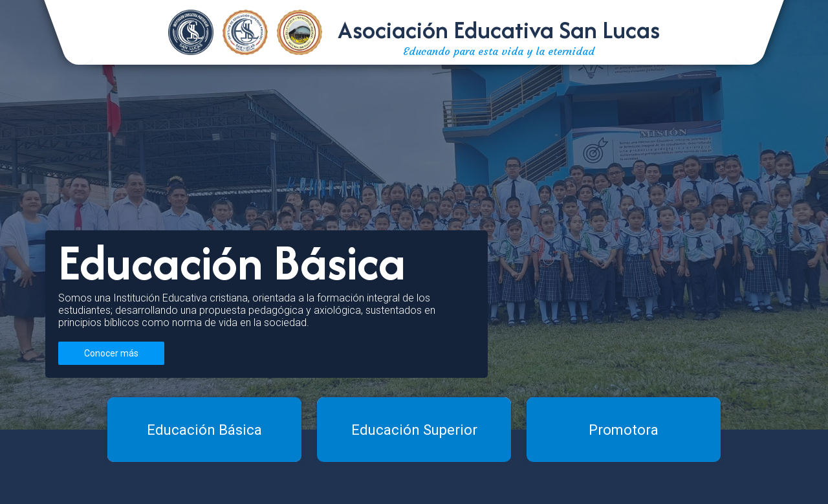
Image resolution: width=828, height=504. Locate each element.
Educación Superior (414, 430)
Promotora (624, 430)
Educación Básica (204, 430)
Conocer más (111, 353)
